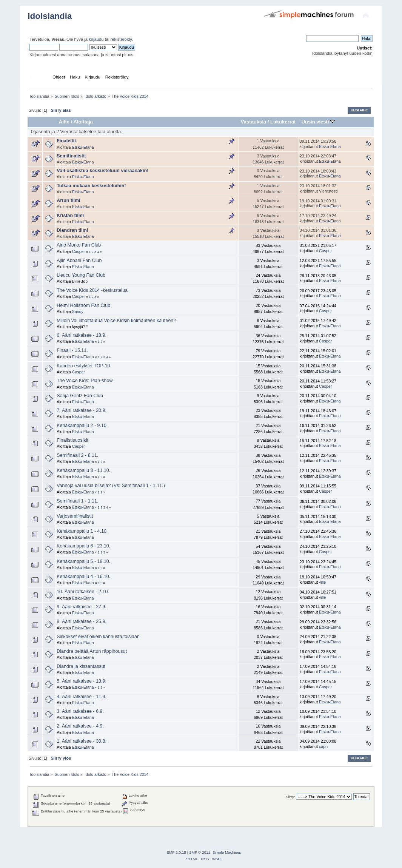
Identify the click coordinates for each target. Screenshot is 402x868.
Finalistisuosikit (72, 440)
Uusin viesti (318, 122)
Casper (79, 251)
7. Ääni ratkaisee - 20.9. (82, 410)
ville (322, 582)
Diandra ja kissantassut (81, 666)
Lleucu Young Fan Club (81, 275)
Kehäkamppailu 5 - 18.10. (83, 561)
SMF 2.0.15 (176, 852)
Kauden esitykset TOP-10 (83, 366)
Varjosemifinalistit (75, 516)
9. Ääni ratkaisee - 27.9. (82, 607)
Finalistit (66, 141)
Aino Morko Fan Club (79, 245)
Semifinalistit (71, 156)
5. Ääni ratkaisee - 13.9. (82, 681)
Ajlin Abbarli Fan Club (79, 261)
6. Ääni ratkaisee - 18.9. (82, 335)
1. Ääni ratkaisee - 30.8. (82, 741)
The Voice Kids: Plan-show (85, 381)
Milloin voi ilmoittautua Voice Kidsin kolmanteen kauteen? (116, 321)
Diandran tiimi (72, 230)
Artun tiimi (68, 200)
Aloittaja (83, 122)
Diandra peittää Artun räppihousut (92, 651)
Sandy (78, 311)
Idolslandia (50, 16)
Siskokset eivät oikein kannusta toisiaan (98, 637)
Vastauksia (253, 122)
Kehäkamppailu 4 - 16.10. (83, 577)
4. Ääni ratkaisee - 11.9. (82, 697)
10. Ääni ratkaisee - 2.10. (83, 592)
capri (323, 746)
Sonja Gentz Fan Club (80, 396)
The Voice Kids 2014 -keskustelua (92, 290)
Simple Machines (227, 852)
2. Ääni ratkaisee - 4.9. (80, 726)
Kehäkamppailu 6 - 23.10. (83, 546)
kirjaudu (96, 39)
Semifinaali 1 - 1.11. (77, 501)
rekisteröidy (121, 39)
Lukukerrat (283, 122)
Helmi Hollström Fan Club (83, 305)
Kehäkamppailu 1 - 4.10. (82, 531)
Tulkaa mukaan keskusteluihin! (91, 186)
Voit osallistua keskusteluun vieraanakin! (102, 171)
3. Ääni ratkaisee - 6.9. (80, 711)
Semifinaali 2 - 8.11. (77, 455)
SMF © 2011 (200, 852)
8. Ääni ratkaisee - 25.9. (82, 621)
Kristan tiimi (70, 216)
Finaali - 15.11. (72, 350)
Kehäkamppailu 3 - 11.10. (83, 470)
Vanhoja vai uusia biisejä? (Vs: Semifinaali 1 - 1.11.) (111, 486)
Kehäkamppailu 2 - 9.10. (82, 426)
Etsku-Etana (83, 147)
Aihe (64, 122)
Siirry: (290, 797)
